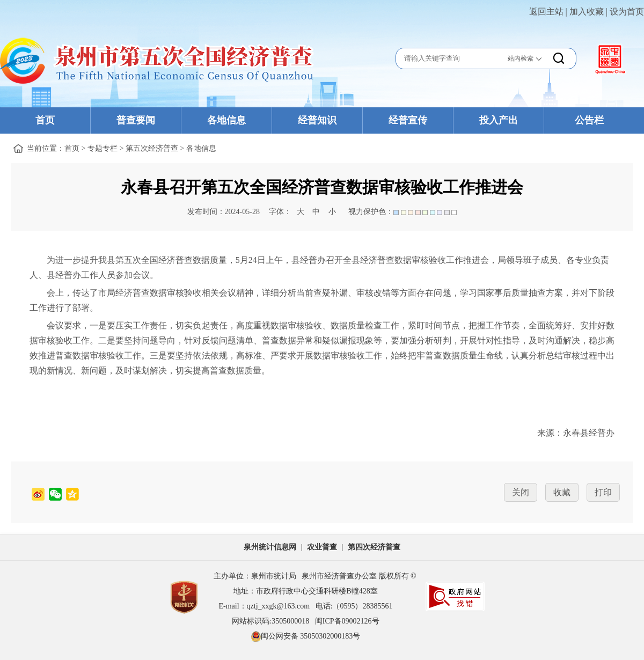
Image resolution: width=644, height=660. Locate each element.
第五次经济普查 (152, 148)
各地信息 (226, 120)
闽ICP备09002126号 (347, 621)
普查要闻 (136, 120)
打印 (603, 492)
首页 (45, 120)
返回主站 (546, 12)
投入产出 (499, 120)
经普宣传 (408, 120)
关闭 (521, 492)
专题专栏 (103, 148)
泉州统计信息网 (270, 547)
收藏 (562, 492)
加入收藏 (587, 12)
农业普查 (322, 547)
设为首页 (627, 12)
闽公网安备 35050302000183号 (306, 636)
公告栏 (589, 120)
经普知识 (317, 120)
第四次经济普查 (374, 547)
